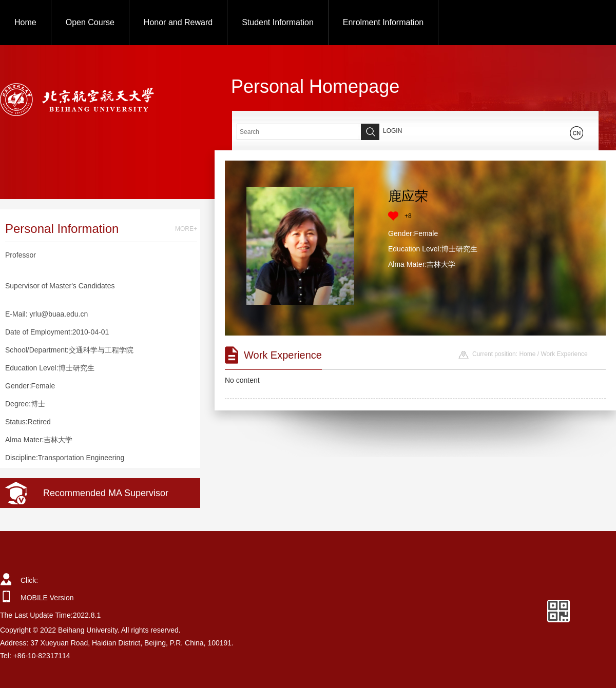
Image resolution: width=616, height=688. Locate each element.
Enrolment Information (383, 22)
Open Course (90, 22)
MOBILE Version (47, 598)
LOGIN (392, 131)
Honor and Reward (178, 22)
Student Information (278, 22)
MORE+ (186, 229)
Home (25, 22)
